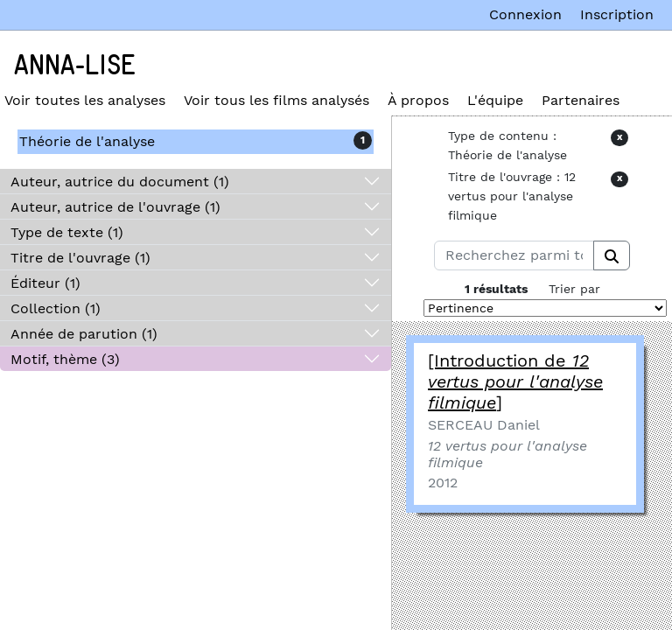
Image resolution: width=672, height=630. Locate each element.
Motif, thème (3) (65, 359)
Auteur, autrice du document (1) (120, 182)
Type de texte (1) (67, 232)
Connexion (525, 14)
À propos (418, 100)
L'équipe (495, 100)
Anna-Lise (75, 66)
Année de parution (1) (84, 334)
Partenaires (581, 100)
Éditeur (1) (45, 283)
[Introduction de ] (515, 381)
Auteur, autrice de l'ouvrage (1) (115, 207)
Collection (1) (56, 308)
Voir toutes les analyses (85, 100)
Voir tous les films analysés (276, 100)
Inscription (617, 14)
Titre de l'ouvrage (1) (80, 258)
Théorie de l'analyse (87, 141)
